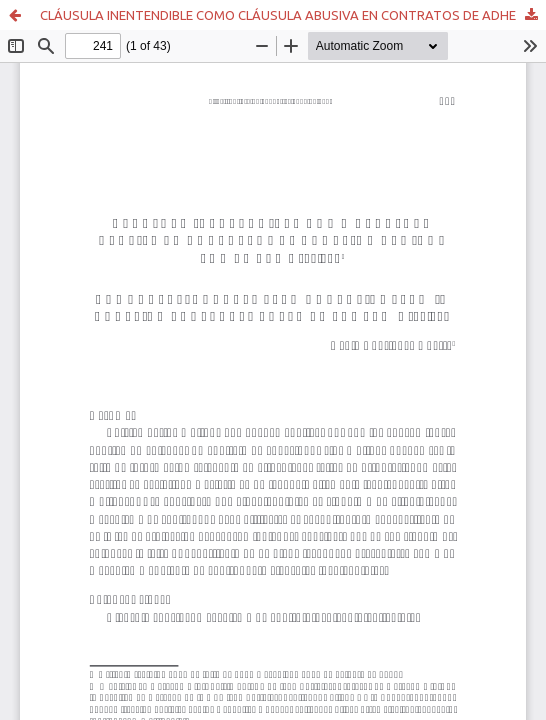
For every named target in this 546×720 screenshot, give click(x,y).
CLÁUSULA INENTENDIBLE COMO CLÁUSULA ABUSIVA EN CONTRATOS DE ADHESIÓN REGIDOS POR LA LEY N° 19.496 (293, 15)
